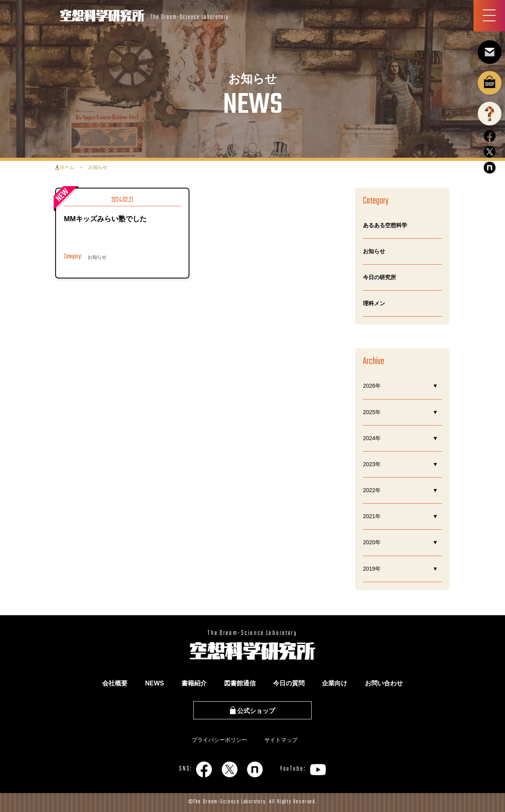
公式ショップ (252, 711)
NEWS (155, 683)
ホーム (67, 167)
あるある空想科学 (385, 225)
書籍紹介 (194, 683)
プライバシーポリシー (219, 740)
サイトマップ (281, 740)
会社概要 (115, 683)
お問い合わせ (384, 683)
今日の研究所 (380, 277)
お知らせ (374, 251)
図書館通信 (240, 683)
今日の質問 (289, 683)
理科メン (374, 303)
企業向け (335, 683)
